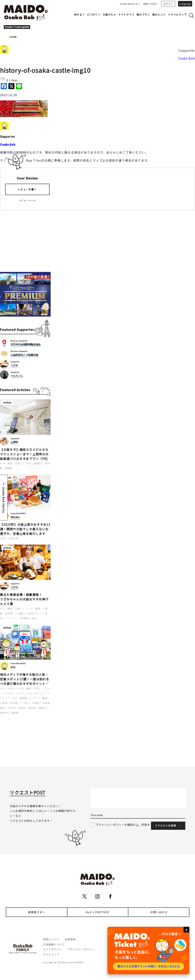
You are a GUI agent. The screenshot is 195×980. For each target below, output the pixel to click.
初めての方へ (151, 4)
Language (185, 4)
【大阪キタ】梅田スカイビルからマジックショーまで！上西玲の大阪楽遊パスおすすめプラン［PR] (24, 454)
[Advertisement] (25, 239)
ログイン (168, 4)
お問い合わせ (159, 912)
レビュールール (27, 200)
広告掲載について (54, 944)
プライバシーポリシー (81, 949)
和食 (21, 613)
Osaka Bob (187, 58)
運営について (51, 939)
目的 (34, 618)
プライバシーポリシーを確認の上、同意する (124, 825)
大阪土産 (13, 538)
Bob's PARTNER (98, 912)
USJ (2, 688)
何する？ (79, 15)
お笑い (12, 688)
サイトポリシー (53, 949)
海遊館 (15, 713)
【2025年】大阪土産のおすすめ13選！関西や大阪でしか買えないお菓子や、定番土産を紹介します (25, 529)
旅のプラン (143, 15)
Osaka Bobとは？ (130, 4)
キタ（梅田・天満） (11, 463)
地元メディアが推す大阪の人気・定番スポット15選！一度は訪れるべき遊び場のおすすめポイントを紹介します (25, 679)
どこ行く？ (94, 15)
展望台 (38, 463)
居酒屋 (24, 618)
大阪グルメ (109, 15)
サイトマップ (51, 954)
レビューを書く (27, 189)
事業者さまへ (37, 912)
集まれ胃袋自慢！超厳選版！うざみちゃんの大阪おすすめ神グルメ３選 (24, 599)
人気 (28, 463)
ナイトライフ (126, 15)
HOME (13, 37)
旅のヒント (159, 15)
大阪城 (35, 703)
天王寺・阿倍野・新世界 (22, 708)
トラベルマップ (177, 15)
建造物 (4, 713)
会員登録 (70, 939)
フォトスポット (34, 693)
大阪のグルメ (34, 613)
